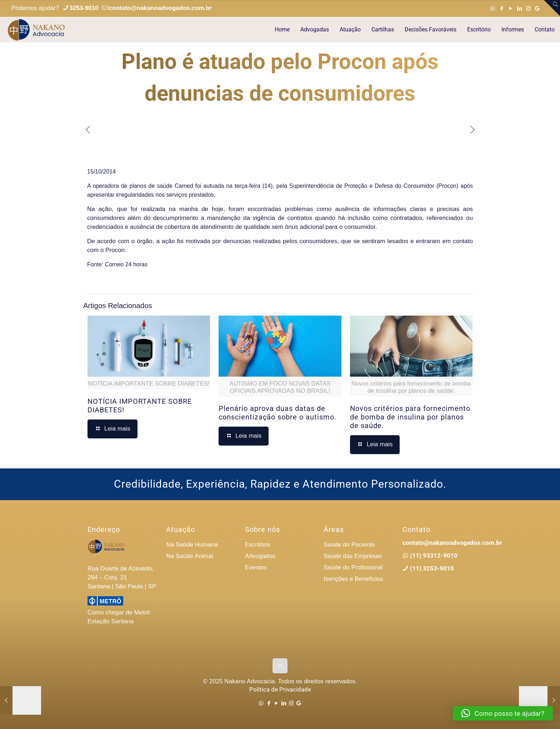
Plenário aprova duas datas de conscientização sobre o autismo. (277, 413)
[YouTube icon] (511, 8)
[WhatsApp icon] (493, 8)
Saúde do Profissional (353, 567)
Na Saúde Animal (189, 556)
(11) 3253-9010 (431, 568)
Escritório (258, 545)
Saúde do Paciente (349, 545)
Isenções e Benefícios (353, 579)
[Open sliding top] (552, 8)
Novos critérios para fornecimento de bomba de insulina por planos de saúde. (410, 417)
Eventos (256, 567)
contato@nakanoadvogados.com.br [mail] (161, 8)
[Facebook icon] (502, 8)
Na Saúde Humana (192, 545)
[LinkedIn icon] (519, 8)
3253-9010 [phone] (84, 8)
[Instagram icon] (528, 8)
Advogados (260, 556)
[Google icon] (537, 8)
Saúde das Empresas (353, 556)
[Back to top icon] (280, 666)
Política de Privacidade (280, 689)
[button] (503, 713)
